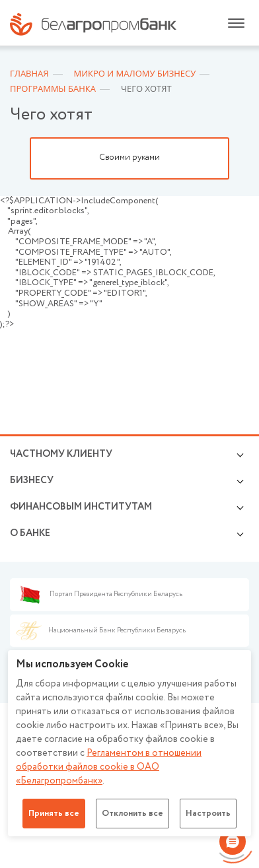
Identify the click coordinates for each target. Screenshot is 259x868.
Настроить (208, 814)
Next (242, 158)
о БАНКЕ (30, 533)
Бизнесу (32, 481)
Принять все (54, 814)
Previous (17, 158)
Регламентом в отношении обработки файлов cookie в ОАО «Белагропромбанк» (109, 767)
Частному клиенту (61, 454)
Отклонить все (132, 814)
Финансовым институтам (81, 507)
